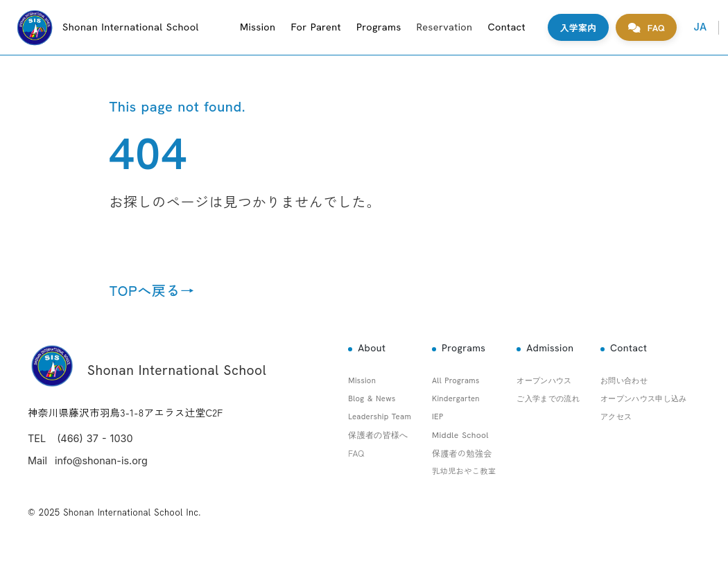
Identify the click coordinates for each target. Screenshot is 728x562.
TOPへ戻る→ (152, 290)
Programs (379, 27)
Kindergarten (456, 398)
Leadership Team (380, 416)
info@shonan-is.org (101, 460)
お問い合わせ (624, 380)
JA (700, 27)
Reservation (445, 27)
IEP (438, 416)
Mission (258, 27)
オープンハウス (544, 380)
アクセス (616, 416)
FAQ (356, 453)
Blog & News (372, 398)
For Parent (316, 27)
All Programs (456, 380)
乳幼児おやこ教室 (464, 471)
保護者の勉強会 (462, 453)
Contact (506, 27)
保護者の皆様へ (378, 435)
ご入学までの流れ (548, 398)
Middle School (460, 435)
